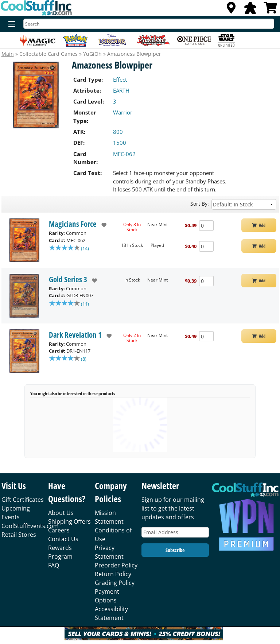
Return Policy (113, 574)
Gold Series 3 (68, 279)
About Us (61, 513)
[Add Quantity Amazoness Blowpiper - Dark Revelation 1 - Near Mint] (206, 336)
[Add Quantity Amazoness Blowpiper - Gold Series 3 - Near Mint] (206, 281)
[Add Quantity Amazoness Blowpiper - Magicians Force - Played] (206, 246)
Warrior (123, 112)
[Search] (149, 24)
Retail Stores (19, 535)
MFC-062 (124, 154)
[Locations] (231, 10)
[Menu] (10, 24)
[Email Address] (175, 532)
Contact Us (63, 539)
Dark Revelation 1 (75, 335)
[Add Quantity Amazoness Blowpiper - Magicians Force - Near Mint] (206, 226)
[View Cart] (271, 10)
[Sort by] (244, 204)
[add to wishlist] (102, 225)
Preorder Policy (116, 565)
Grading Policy (115, 583)
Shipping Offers (69, 521)
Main (8, 54)
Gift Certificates (23, 500)
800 (118, 132)
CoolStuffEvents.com (30, 526)
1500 (120, 143)
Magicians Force (73, 224)
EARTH (121, 90)
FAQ (54, 565)
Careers (59, 530)
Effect (120, 79)
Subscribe (175, 550)
